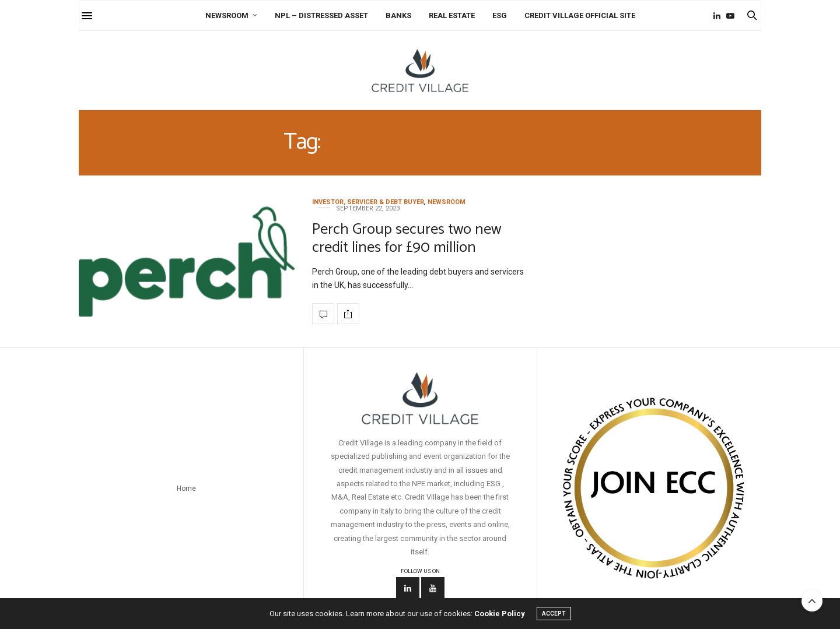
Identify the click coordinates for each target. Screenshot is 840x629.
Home (186, 489)
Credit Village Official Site (580, 15)
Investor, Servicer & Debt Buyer (368, 202)
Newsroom (227, 15)
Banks (398, 15)
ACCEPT (554, 614)
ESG (500, 15)
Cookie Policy (500, 614)
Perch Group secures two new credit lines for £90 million (407, 238)
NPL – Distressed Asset (321, 15)
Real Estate (452, 15)
